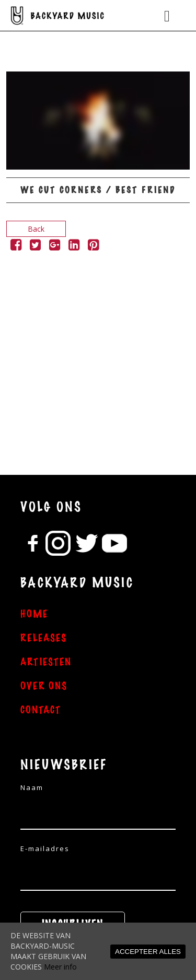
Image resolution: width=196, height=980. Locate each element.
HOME (34, 614)
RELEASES (44, 638)
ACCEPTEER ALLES (148, 952)
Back (36, 229)
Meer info (60, 967)
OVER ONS (44, 686)
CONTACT (41, 710)
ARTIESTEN (46, 662)
